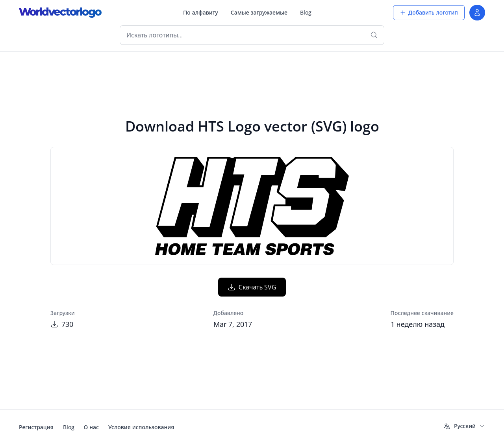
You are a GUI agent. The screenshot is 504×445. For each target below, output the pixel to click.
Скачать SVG (252, 287)
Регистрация (36, 427)
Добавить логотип (429, 12)
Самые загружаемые (259, 12)
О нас (91, 427)
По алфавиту (201, 12)
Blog (306, 12)
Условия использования (141, 427)
